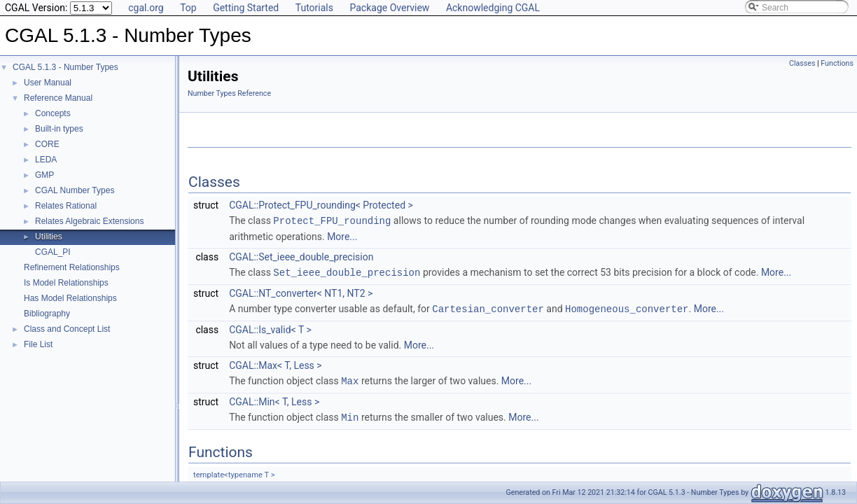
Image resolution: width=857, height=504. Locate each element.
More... (342, 236)
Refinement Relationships (72, 267)
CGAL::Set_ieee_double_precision (301, 256)
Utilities (49, 237)
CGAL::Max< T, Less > (276, 363)
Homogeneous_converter (627, 307)
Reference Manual (58, 98)
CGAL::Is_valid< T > (270, 328)
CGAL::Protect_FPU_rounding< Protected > (321, 205)
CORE (47, 144)
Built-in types (59, 129)
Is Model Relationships (66, 283)
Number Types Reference (229, 93)
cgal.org (146, 8)
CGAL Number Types (75, 190)
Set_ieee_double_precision (347, 271)
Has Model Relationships (70, 298)
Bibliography (47, 314)
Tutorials (314, 8)
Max (350, 378)
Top (188, 8)
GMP (44, 175)
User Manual (48, 83)
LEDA (46, 160)
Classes (802, 63)
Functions (837, 63)
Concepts (53, 113)
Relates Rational (66, 206)
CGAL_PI (53, 252)
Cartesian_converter (488, 307)
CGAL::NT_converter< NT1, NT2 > (301, 292)
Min (350, 414)
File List (38, 344)
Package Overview (389, 8)
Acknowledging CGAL (493, 8)
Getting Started (246, 8)
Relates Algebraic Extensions (89, 221)
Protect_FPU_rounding (332, 220)
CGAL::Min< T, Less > (274, 399)
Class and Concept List (67, 329)
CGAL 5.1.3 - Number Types (65, 67)
